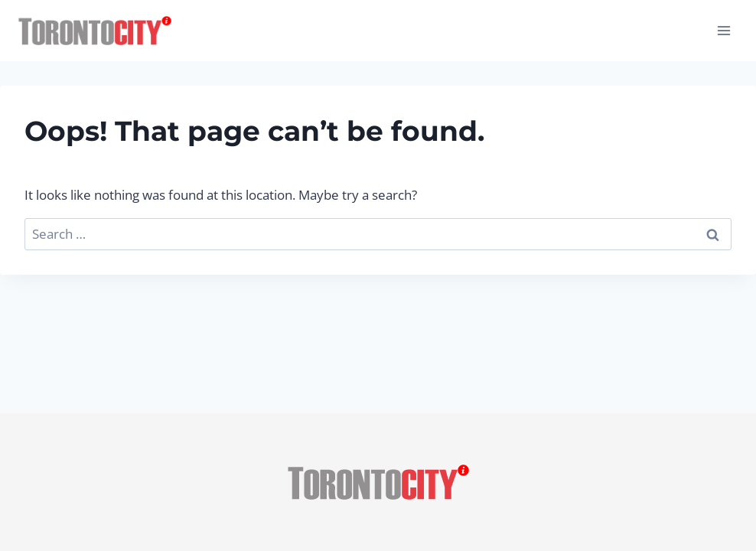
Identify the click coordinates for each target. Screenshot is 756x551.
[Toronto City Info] (95, 31)
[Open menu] (723, 30)
